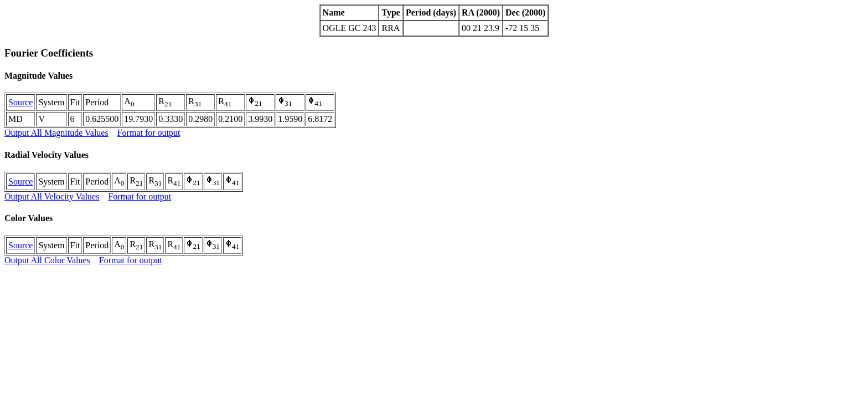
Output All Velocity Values (52, 196)
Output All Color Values (47, 260)
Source (20, 102)
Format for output (149, 133)
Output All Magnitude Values (56, 133)
